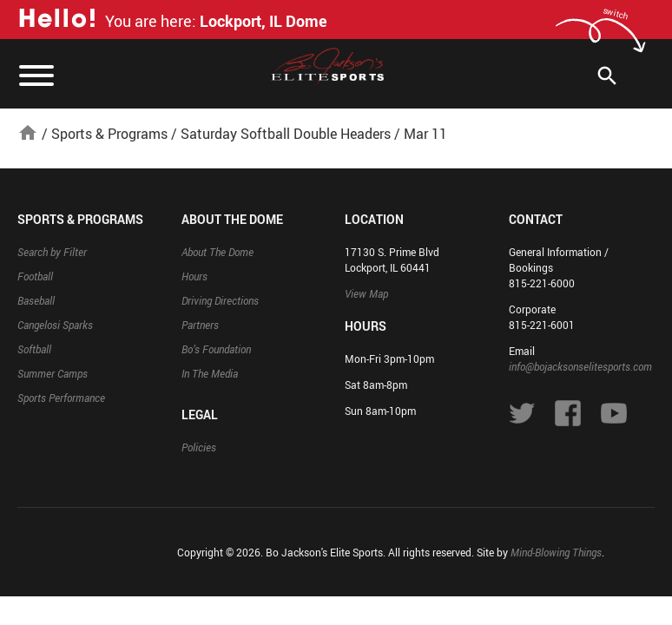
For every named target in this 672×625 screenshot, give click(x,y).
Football (35, 276)
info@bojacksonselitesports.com (580, 366)
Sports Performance (61, 398)
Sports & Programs (109, 134)
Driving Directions (220, 300)
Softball (34, 349)
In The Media (210, 373)
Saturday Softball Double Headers (286, 134)
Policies (199, 447)
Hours (194, 276)
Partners (200, 325)
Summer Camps (53, 373)
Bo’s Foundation (216, 349)
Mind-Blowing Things (556, 552)
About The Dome (217, 252)
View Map (366, 293)
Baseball (36, 300)
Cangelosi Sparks (55, 325)
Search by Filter (52, 252)
